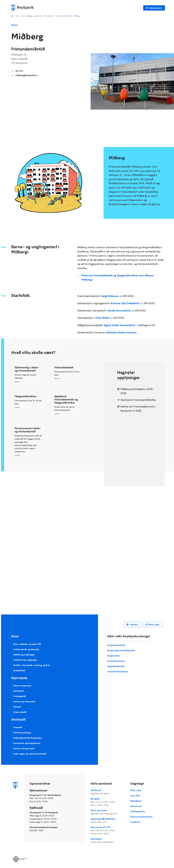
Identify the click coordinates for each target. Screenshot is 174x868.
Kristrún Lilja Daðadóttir (125, 303)
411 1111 (19, 71)
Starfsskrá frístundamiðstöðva (138, 400)
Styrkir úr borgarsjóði (24, 748)
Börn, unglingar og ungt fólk (32, 16)
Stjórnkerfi (19, 691)
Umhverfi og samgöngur (25, 660)
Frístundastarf (49, 16)
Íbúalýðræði (19, 670)
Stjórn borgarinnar (22, 686)
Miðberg (77, 16)
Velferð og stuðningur (24, 655)
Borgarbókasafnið (116, 645)
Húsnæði (18, 727)
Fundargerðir (20, 696)
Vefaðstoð (108, 792)
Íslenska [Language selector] (134, 625)
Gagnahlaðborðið (116, 666)
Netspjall (108, 802)
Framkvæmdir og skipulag (26, 649)
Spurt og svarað (108, 812)
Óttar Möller (102, 318)
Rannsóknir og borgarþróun (27, 743)
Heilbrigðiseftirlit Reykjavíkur (28, 738)
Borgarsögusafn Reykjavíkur (121, 650)
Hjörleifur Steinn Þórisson (122, 333)
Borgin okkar (114, 656)
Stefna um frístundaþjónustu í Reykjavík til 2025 (138, 409)
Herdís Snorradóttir (119, 311)
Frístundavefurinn (116, 661)
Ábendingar (108, 841)
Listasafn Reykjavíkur (118, 671)
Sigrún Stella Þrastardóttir (120, 325)
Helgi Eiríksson (110, 296)
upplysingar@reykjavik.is (108, 820)
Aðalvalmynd (155, 8)
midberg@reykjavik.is (26, 75)
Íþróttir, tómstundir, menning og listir (32, 665)
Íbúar (18, 16)
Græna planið (20, 712)
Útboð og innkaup (22, 733)
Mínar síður (154, 625)
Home (12, 16)
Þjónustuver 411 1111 (108, 831)
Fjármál (17, 707)
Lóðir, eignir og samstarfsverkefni (30, 754)
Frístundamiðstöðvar (64, 16)
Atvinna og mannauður (24, 701)
